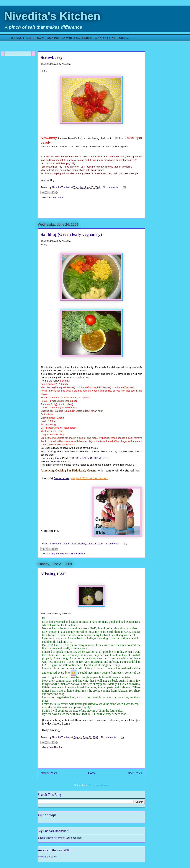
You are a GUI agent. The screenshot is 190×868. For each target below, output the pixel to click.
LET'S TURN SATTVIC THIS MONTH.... (89, 458)
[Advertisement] (91, 210)
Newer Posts (49, 773)
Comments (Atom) (99, 785)
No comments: (111, 187)
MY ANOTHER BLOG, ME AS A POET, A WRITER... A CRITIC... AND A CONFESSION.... (70, 38)
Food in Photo (57, 197)
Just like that (56, 747)
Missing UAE (53, 574)
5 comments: (113, 544)
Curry (52, 554)
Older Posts (134, 773)
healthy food (63, 554)
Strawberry (52, 57)
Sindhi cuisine (78, 554)
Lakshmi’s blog (63, 461)
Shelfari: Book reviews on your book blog (60, 838)
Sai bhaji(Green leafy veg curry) (71, 234)
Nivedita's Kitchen (52, 16)
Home (92, 773)
